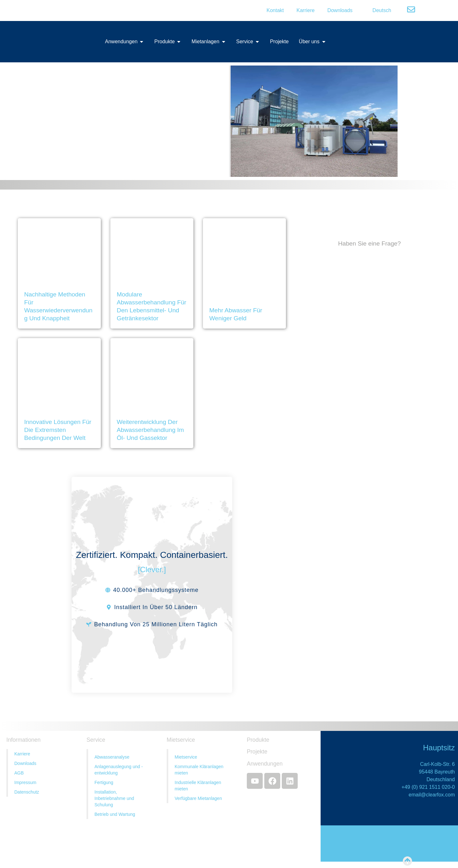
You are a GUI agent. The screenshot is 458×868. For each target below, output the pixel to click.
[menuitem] (378, 10)
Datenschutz (27, 792)
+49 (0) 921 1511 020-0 (428, 787)
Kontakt (275, 10)
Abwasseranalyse (112, 757)
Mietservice (186, 757)
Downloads (340, 10)
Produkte (258, 740)
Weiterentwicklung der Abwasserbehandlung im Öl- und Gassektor (150, 430)
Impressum (25, 782)
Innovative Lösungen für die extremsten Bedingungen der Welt (58, 430)
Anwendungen (265, 764)
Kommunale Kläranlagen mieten (199, 770)
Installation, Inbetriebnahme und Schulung (114, 798)
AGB (19, 773)
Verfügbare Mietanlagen (198, 798)
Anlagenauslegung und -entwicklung (119, 770)
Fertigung (104, 782)
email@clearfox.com (432, 795)
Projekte (257, 752)
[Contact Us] (369, 444)
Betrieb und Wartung (115, 814)
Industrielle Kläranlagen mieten (198, 786)
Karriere (305, 10)
